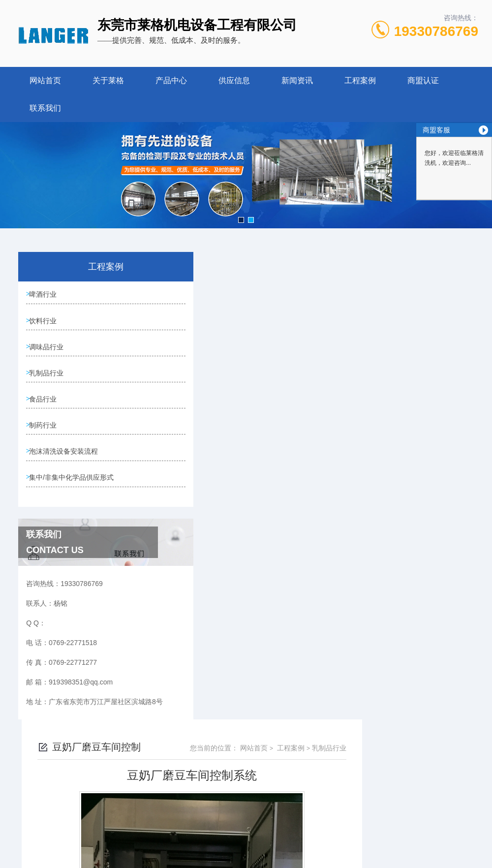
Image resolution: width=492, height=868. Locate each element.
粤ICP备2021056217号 (325, 821)
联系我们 (45, 108)
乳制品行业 (49, 379)
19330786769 (436, 31)
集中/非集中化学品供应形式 (70, 497)
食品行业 (45, 407)
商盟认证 (423, 80)
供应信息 (234, 80)
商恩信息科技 (248, 852)
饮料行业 (45, 323)
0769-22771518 (184, 805)
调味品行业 (49, 351)
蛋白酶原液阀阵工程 (220, 655)
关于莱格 (108, 80)
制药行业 (45, 435)
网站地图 (285, 852)
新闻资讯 (297, 80)
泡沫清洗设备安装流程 (66, 464)
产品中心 (171, 80)
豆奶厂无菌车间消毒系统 (227, 639)
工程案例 (360, 80)
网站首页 (45, 80)
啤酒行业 (45, 295)
